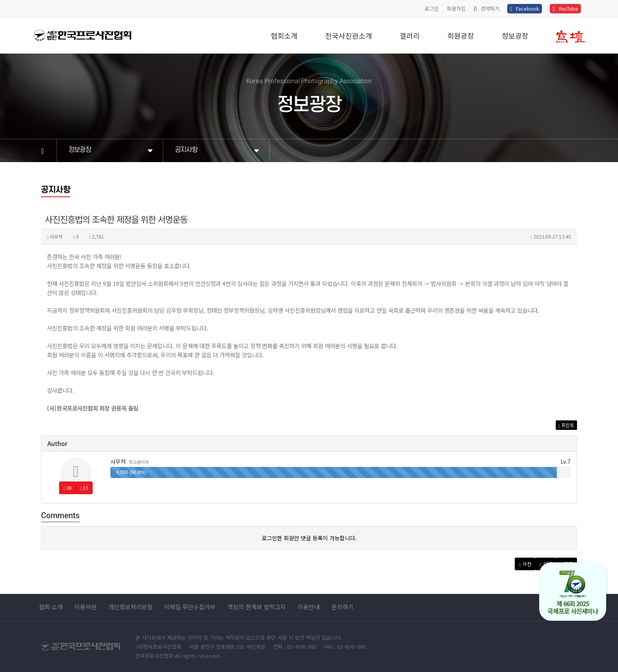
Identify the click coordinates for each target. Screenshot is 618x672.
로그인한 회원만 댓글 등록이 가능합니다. (309, 538)
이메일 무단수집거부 (190, 607)
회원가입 (456, 8)
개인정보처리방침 (130, 607)
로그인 (432, 8)
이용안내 (309, 607)
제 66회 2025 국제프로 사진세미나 (573, 593)
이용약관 (86, 607)
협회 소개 (51, 607)
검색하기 (486, 8)
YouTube (565, 8)
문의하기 (343, 607)
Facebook (525, 8)
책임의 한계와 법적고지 (257, 607)
